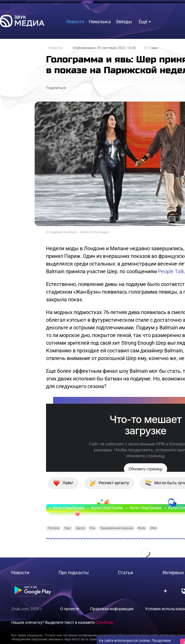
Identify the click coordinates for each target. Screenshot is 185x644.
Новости (55, 48)
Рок (92, 528)
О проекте (69, 609)
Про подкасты (74, 573)
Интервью (173, 573)
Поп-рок (54, 528)
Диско (80, 528)
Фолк (142, 528)
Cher (153, 528)
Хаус (68, 528)
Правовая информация (112, 609)
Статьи (125, 573)
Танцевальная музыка (117, 528)
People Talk (171, 271)
